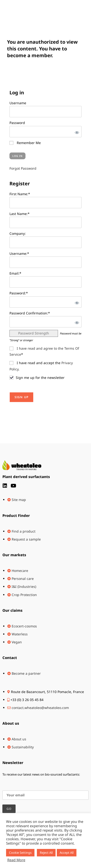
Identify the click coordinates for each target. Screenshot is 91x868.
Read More (16, 860)
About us (11, 723)
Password (17, 123)
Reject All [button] (46, 853)
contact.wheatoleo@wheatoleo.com (40, 708)
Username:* (19, 253)
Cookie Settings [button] (20, 853)
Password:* (19, 293)
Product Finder (16, 515)
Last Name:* (20, 214)
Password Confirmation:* (30, 313)
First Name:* (20, 194)
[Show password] (76, 132)
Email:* (15, 273)
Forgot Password (23, 168)
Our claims (12, 610)
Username (18, 103)
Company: (18, 233)
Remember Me (25, 143)
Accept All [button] (67, 853)
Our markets (14, 555)
